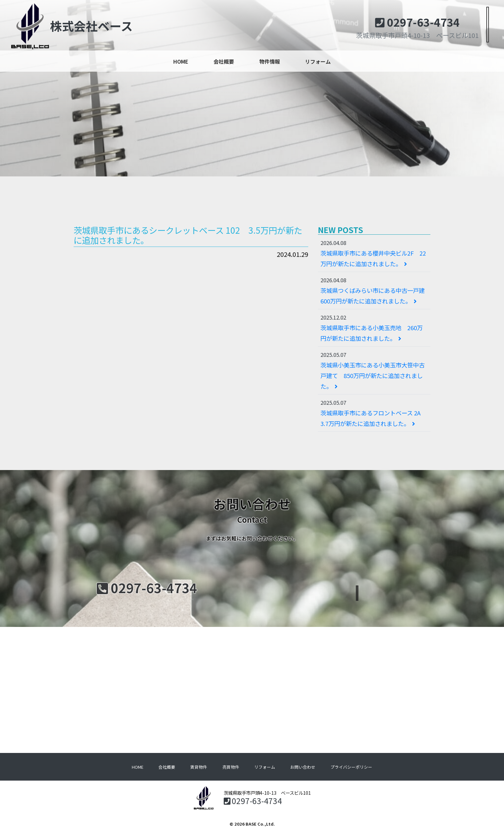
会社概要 (224, 61)
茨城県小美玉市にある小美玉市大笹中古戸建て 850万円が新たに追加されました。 (373, 376)
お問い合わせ (303, 767)
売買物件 (231, 767)
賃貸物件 (199, 767)
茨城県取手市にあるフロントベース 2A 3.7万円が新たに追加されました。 (373, 418)
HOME (181, 61)
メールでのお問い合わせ (357, 589)
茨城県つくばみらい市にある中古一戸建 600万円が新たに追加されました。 (375, 296)
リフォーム (318, 61)
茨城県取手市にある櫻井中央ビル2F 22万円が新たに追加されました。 (373, 258)
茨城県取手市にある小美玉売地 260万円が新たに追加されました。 (372, 333)
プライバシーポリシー (351, 767)
